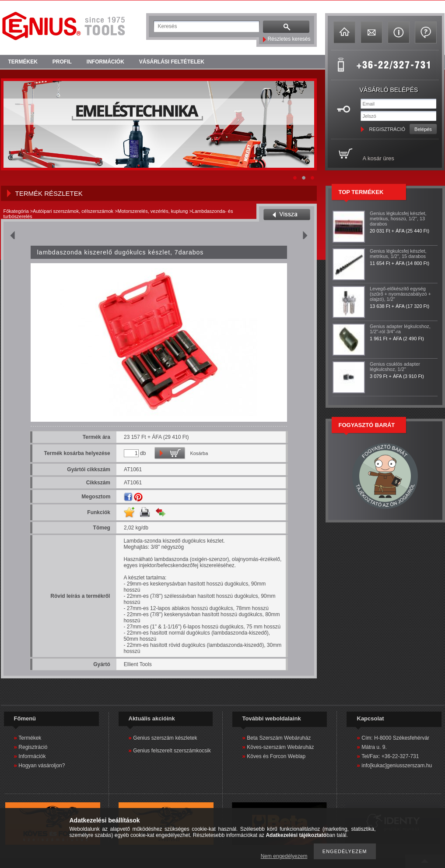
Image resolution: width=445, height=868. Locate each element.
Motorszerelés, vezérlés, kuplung (153, 211)
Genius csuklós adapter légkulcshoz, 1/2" (395, 367)
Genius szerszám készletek (165, 738)
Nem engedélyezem (284, 856)
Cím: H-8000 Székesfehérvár (395, 738)
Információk (32, 756)
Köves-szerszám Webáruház (280, 747)
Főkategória (16, 211)
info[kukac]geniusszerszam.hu (397, 766)
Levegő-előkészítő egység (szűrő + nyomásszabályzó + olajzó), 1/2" (400, 294)
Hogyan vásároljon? (42, 766)
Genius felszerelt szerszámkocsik (172, 751)
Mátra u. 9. (374, 747)
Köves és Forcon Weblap (276, 756)
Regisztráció (33, 747)
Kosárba (199, 453)
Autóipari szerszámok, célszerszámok (73, 211)
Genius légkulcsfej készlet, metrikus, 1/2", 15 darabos (398, 254)
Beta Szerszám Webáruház (279, 738)
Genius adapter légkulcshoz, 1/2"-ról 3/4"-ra (400, 329)
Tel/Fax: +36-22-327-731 (390, 756)
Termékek (30, 738)
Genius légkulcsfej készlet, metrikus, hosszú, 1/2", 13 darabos (398, 219)
